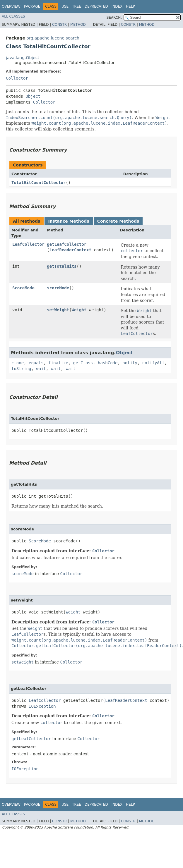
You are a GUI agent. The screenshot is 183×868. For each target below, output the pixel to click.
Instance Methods (69, 221)
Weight (79, 310)
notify (130, 363)
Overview (11, 6)
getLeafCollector (67, 244)
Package (32, 6)
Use (65, 6)
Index (117, 6)
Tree (77, 6)
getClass (83, 363)
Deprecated (96, 6)
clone (18, 363)
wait (41, 369)
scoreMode (58, 288)
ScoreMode (23, 288)
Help (130, 6)
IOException (42, 706)
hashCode (108, 363)
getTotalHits (62, 266)
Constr (59, 25)
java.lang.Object (23, 58)
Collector (17, 78)
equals (36, 363)
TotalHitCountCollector (39, 183)
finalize (58, 363)
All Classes (13, 16)
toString (21, 369)
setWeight (58, 310)
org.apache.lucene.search (53, 38)
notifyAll (153, 363)
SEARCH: (114, 18)
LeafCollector (28, 244)
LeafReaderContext (70, 250)
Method (78, 25)
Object (33, 96)
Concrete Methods (118, 221)
